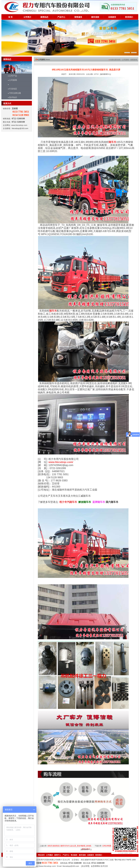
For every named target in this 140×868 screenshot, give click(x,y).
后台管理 (85, 866)
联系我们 (129, 17)
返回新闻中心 (105, 74)
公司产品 (11, 76)
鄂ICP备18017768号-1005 (125, 860)
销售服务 (78, 17)
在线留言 (112, 17)
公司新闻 (11, 80)
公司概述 (49, 855)
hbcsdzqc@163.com (20, 128)
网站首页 (41, 855)
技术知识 (11, 97)
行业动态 (11, 89)
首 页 (11, 17)
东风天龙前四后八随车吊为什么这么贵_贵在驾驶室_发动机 (69, 846)
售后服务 (74, 855)
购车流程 (95, 17)
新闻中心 (58, 855)
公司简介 (27, 17)
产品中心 (61, 17)
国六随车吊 (112, 502)
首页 (119, 60)
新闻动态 (44, 17)
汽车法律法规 (13, 93)
